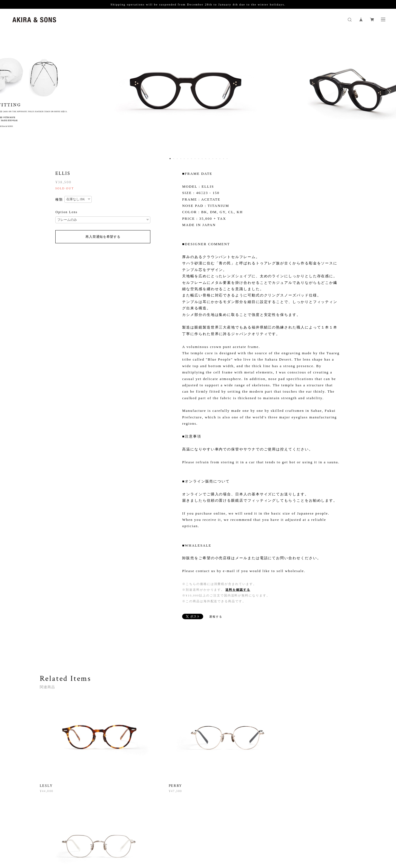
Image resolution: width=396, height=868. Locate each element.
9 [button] (199, 159)
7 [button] (191, 159)
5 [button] (184, 159)
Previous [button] (8, 92)
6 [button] (188, 159)
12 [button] (209, 159)
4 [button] (181, 159)
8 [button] (195, 159)
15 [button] (220, 159)
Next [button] (388, 92)
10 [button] (202, 159)
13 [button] (213, 159)
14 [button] (216, 159)
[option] (198, 92)
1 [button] (170, 159)
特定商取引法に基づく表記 (141, 835)
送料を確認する (238, 590)
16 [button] (223, 159)
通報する (216, 617)
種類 (59, 199)
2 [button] (174, 159)
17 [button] (227, 159)
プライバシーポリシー (100, 835)
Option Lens (66, 212)
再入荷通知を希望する (103, 237)
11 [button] (206, 159)
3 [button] (177, 159)
